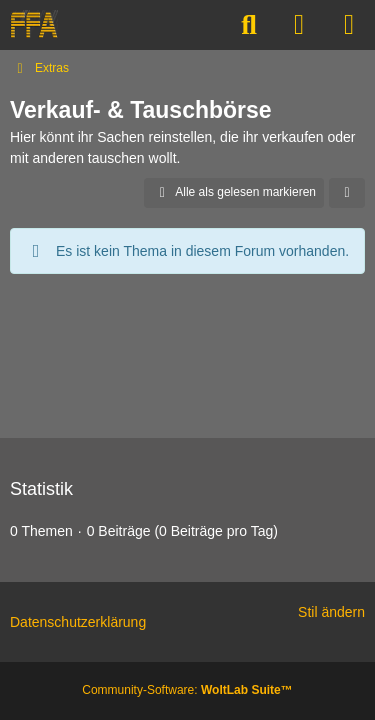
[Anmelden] (299, 25)
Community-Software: (187, 690)
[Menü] (349, 25)
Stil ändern (331, 612)
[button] (347, 193)
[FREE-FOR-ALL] (34, 25)
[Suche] (249, 25)
